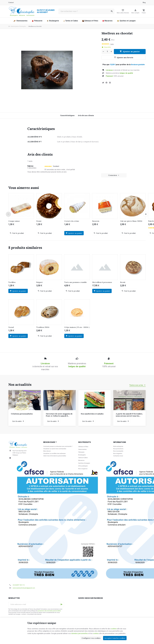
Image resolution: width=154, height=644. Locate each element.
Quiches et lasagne (84, 463)
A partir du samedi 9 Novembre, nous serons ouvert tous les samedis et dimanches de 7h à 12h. (129, 415)
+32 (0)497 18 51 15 (19, 585)
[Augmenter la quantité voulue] (111, 52)
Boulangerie (82, 455)
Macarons (81, 460)
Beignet (39, 282)
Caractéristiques (67, 115)
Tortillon (12, 282)
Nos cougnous (83, 469)
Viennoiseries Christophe (17, 26)
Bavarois (96, 221)
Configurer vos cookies (91, 638)
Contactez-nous (118, 456)
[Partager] (106, 83)
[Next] (146, 214)
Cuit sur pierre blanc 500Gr (131, 221)
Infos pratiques (83, 466)
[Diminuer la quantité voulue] (103, 52)
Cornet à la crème (72, 221)
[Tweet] (103, 83)
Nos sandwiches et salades (92, 414)
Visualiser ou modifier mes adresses (54, 453)
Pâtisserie (81, 452)
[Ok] (62, 604)
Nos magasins (118, 453)
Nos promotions (118, 449)
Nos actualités (20, 385)
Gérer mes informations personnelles (55, 456)
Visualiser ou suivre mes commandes (55, 449)
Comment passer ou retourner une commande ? (58, 446)
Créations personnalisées (22, 414)
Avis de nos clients (86, 115)
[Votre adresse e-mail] (36, 604)
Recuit (123, 282)
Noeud (11, 327)
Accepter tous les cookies (115, 638)
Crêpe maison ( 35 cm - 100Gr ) (77, 327)
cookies (114, 629)
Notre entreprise (118, 446)
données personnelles (80, 633)
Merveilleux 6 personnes (102, 282)
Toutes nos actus (136, 385)
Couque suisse (14, 221)
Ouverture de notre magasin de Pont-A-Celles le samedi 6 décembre (59, 415)
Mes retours (47, 451)
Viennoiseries (82, 449)
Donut (39, 221)
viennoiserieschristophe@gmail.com (24, 588)
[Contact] (11, 3)
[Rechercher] (112, 11)
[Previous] (8, 214)
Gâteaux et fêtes (83, 447)
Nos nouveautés (118, 451)
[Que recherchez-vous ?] (86, 11)
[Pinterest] (110, 83)
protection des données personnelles (49, 611)
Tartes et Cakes (83, 458)
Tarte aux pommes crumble (76, 282)
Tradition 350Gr (43, 327)
